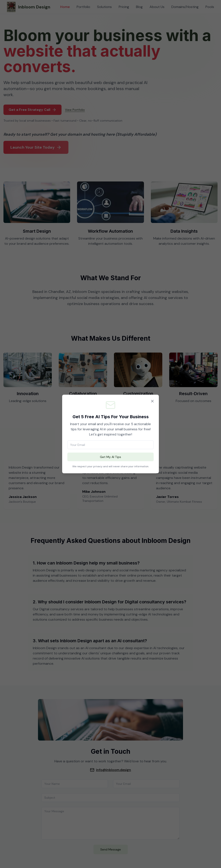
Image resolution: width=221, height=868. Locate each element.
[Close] (152, 401)
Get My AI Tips (110, 457)
